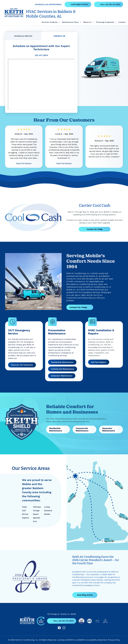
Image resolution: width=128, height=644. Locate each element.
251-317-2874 (41, 55)
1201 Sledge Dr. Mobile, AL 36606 (62, 614)
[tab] (23, 36)
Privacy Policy (114, 640)
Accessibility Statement (97, 640)
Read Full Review (24, 163)
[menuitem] (50, 22)
